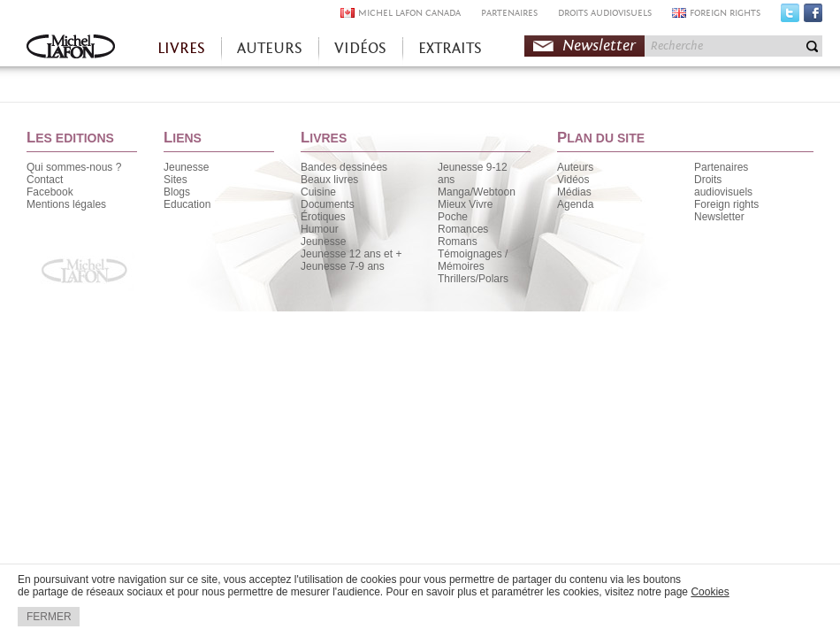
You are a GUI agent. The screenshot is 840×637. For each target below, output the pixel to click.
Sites (176, 180)
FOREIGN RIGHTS (725, 13)
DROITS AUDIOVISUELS (605, 13)
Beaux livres (329, 180)
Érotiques (323, 217)
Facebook (813, 17)
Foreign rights (726, 204)
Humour (320, 229)
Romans (458, 242)
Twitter (790, 17)
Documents (328, 204)
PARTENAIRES (509, 13)
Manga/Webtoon (477, 192)
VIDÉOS (360, 48)
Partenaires (721, 167)
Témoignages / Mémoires (473, 260)
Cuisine (318, 192)
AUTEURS (270, 48)
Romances (463, 229)
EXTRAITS (450, 48)
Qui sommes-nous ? (74, 167)
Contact (45, 180)
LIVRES (181, 48)
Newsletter (599, 46)
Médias (574, 192)
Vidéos (573, 180)
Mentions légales (66, 204)
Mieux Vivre (465, 204)
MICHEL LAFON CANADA (409, 13)
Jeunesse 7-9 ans (343, 266)
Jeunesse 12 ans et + (351, 254)
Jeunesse (186, 167)
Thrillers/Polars (473, 279)
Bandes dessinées (344, 167)
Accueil (71, 48)
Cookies (710, 592)
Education (187, 204)
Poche (453, 217)
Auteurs (575, 167)
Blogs (177, 192)
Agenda (575, 204)
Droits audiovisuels (723, 186)
